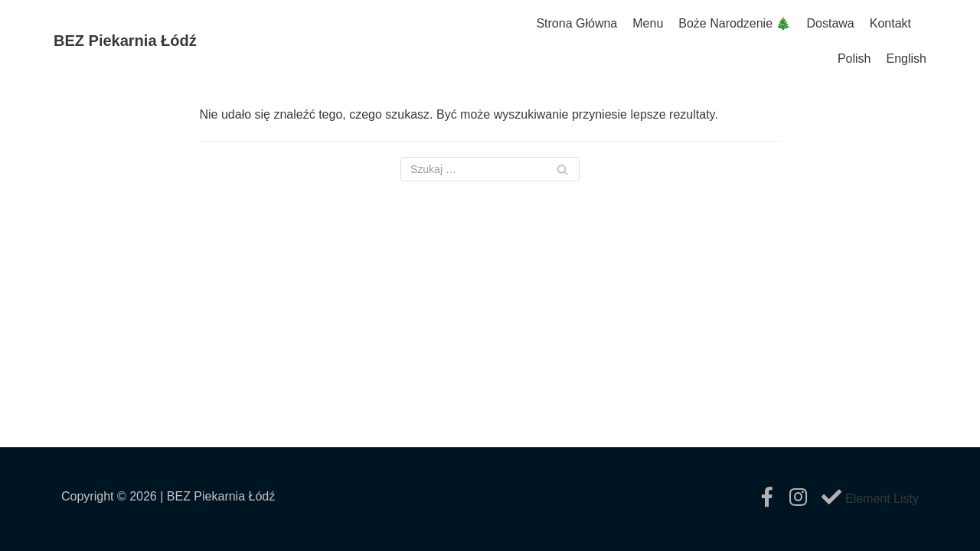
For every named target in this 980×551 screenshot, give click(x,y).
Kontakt (890, 23)
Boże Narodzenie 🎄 (735, 23)
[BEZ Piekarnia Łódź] (125, 41)
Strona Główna (577, 23)
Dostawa (830, 23)
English (906, 59)
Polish (854, 59)
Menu (648, 23)
